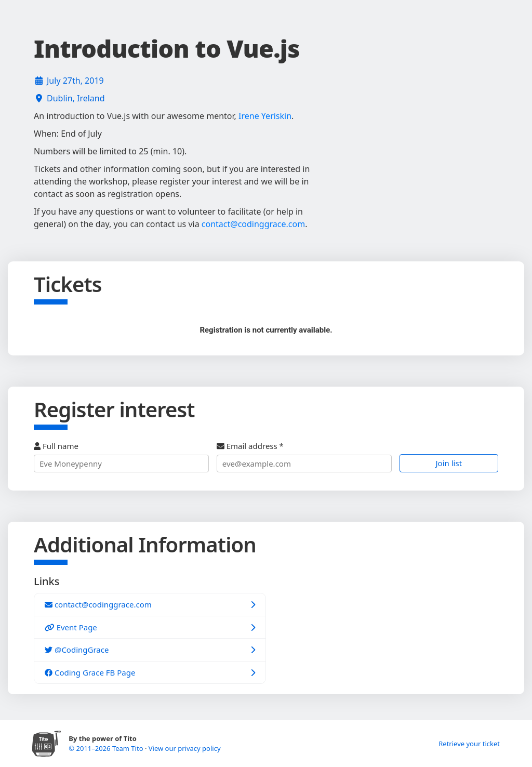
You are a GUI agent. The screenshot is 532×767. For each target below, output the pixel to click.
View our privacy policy (185, 748)
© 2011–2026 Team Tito (107, 748)
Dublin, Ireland (76, 98)
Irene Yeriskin (265, 116)
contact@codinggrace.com (253, 224)
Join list (449, 463)
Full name (121, 457)
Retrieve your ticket (469, 744)
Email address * (304, 457)
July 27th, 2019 (75, 81)
